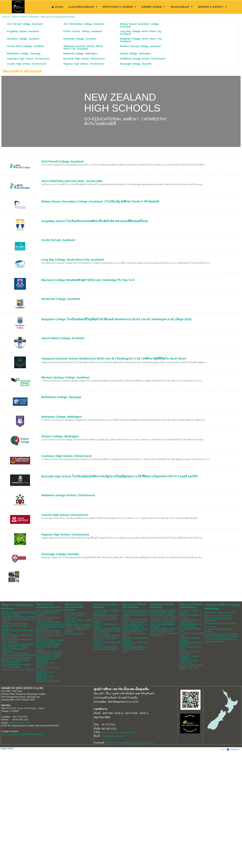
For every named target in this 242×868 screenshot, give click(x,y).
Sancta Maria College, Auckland (63, 338)
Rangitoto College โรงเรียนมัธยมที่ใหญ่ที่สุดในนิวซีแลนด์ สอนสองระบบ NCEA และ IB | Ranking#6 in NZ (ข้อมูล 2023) (116, 319)
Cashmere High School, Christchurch (67, 456)
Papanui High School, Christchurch (65, 535)
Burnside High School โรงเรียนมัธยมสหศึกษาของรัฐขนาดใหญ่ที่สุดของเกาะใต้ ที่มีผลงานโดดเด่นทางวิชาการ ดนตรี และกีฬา (120, 476)
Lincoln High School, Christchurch (65, 515)
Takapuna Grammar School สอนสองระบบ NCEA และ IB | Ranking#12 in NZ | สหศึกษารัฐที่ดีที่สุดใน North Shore (114, 359)
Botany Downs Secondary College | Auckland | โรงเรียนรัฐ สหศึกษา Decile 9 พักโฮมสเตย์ (100, 201)
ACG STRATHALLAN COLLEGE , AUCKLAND (72, 181)
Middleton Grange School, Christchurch (68, 495)
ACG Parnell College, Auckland (62, 161)
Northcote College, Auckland (61, 299)
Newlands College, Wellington (62, 417)
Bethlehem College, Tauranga (61, 397)
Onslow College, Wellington (60, 436)
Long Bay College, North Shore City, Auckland (72, 260)
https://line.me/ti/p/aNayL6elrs (118, 732)
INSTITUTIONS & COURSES (25, 17)
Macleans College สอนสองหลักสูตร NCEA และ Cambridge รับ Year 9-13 (88, 280)
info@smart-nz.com (19, 723)
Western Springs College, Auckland (65, 377)
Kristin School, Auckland (58, 240)
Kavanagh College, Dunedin (60, 554)
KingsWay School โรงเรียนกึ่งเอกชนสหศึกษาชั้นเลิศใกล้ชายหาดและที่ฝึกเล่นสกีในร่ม (95, 221)
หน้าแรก (6, 17)
